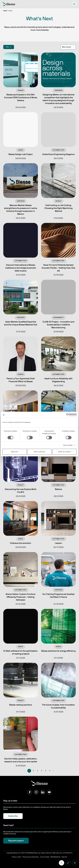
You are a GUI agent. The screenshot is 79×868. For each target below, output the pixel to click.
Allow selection (40, 452)
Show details (68, 445)
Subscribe (13, 816)
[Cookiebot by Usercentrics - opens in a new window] (68, 415)
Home (5, 11)
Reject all (14, 452)
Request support (16, 841)
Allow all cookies (65, 452)
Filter (9, 47)
